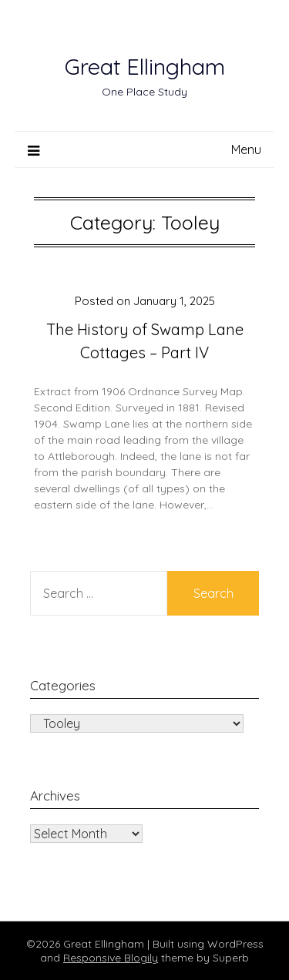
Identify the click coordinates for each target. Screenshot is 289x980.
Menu (246, 149)
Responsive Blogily (111, 958)
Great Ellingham (145, 66)
